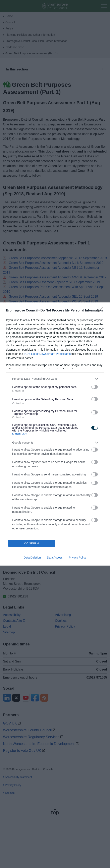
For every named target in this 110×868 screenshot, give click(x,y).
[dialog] (55, 434)
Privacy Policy (78, 558)
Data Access (55, 558)
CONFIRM (32, 543)
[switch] (95, 387)
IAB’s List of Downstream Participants (47, 354)
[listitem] (55, 379)
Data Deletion (32, 558)
